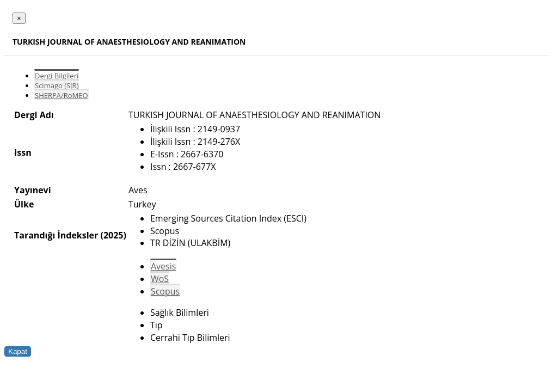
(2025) (113, 235)
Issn (23, 152)
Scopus (165, 291)
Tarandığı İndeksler (56, 235)
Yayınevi (33, 190)
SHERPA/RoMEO (62, 95)
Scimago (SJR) (57, 85)
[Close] (19, 18)
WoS (160, 279)
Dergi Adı (34, 115)
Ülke (24, 204)
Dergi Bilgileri (57, 76)
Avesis (163, 266)
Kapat (18, 351)
